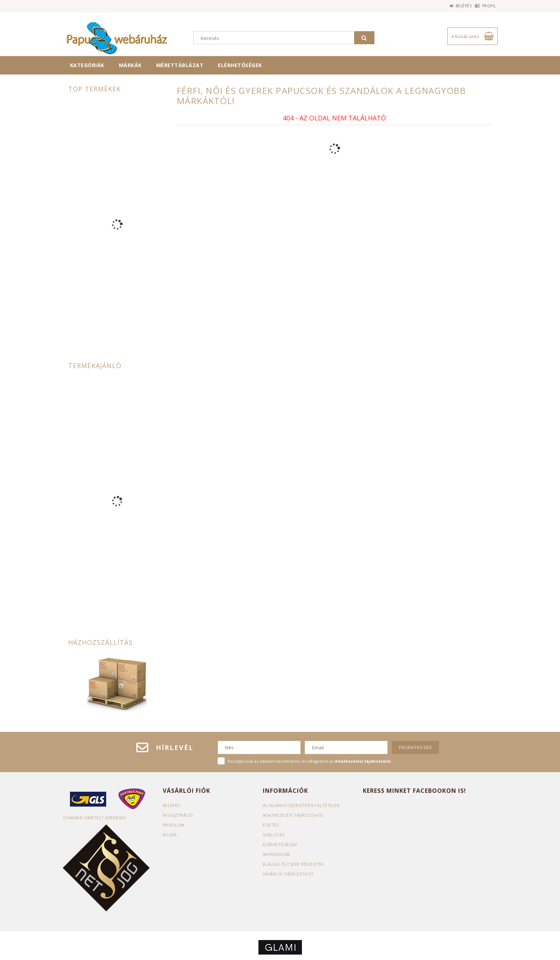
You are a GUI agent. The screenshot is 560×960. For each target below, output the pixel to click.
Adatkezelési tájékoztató (293, 815)
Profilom (174, 825)
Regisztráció (178, 815)
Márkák (130, 65)
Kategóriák (87, 65)
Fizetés (271, 825)
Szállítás (274, 835)
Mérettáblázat (180, 65)
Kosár (170, 835)
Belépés (453, 6)
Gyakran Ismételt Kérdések (94, 818)
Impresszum (276, 854)
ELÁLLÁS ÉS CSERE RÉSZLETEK (293, 864)
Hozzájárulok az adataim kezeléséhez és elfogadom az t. (310, 761)
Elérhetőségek (240, 65)
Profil (485, 6)
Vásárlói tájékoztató (288, 874)
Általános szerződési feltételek (301, 805)
